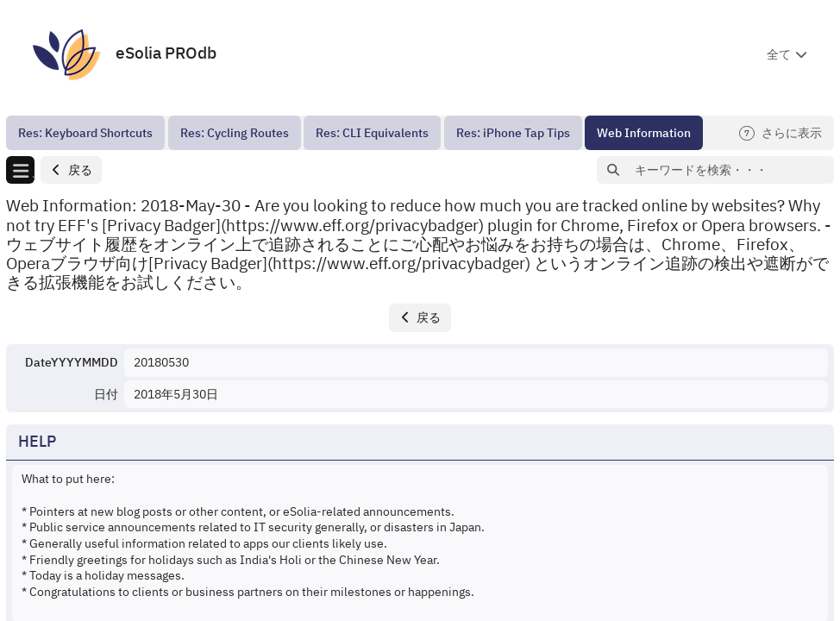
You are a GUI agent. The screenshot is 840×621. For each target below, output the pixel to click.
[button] (71, 170)
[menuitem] (85, 133)
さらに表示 (780, 133)
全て (779, 54)
